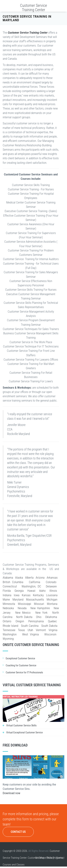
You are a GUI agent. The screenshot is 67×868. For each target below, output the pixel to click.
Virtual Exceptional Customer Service (24, 732)
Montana (52, 604)
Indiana (7, 595)
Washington (10, 634)
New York (41, 613)
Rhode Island (10, 626)
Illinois (53, 591)
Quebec (53, 621)
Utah (30, 630)
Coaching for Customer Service (21, 665)
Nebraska (8, 608)
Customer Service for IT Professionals (24, 672)
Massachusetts (35, 599)
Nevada (22, 608)
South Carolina (30, 626)
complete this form (16, 819)
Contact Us (18, 832)
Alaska (19, 578)
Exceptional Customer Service (20, 658)
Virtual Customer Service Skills (21, 725)
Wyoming (8, 639)
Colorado (51, 582)
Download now (11, 793)
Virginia (53, 630)
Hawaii (31, 591)
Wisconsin (50, 634)
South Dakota (49, 626)
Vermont (41, 630)
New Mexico (23, 613)
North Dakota (24, 617)
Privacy (50, 858)
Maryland (18, 599)
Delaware (51, 586)
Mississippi (24, 604)
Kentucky (38, 595)
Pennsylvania (36, 621)
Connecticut (10, 586)
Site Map (40, 858)
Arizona (40, 578)
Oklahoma (51, 617)
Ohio (39, 617)
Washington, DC (31, 586)
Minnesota (9, 604)
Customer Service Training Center (33, 8)
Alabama (8, 578)
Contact (60, 858)
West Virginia (30, 634)
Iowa (17, 595)
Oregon (20, 621)
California (35, 582)
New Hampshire (40, 608)
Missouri (39, 604)
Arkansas (52, 578)
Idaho (42, 591)
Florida (7, 591)
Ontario (7, 621)
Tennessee (9, 630)
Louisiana (52, 595)
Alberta (29, 578)
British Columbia (13, 582)
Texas (22, 630)
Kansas (26, 595)
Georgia (19, 591)
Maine (6, 599)
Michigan (52, 599)
